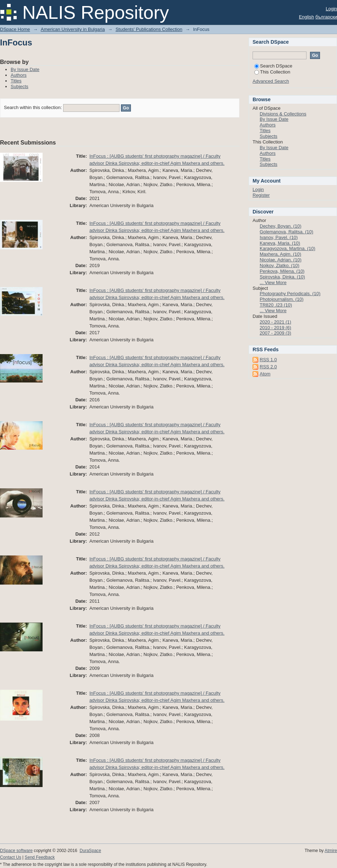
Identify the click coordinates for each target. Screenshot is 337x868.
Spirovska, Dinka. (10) (282, 277)
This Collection (272, 72)
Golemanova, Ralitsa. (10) (286, 232)
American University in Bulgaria (73, 29)
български (326, 17)
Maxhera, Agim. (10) (280, 254)
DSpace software (16, 851)
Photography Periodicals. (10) (290, 294)
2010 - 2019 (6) (275, 328)
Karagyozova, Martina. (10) (288, 248)
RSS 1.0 (268, 360)
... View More (273, 283)
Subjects (20, 86)
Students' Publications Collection (149, 29)
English (307, 17)
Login (331, 9)
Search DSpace (273, 66)
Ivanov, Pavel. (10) (279, 237)
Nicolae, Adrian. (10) (281, 260)
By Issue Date (25, 69)
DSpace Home (15, 29)
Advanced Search (271, 81)
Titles (16, 81)
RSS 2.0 (268, 367)
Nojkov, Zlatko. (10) (280, 265)
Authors (19, 75)
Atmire (331, 851)
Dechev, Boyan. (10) (281, 226)
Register (261, 195)
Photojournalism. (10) (282, 299)
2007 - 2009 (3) (275, 333)
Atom (265, 374)
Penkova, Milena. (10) (282, 271)
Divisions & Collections (283, 114)
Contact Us (11, 857)
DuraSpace (90, 851)
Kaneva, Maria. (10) (280, 243)
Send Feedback (40, 857)
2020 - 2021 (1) (275, 322)
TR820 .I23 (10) (276, 305)
